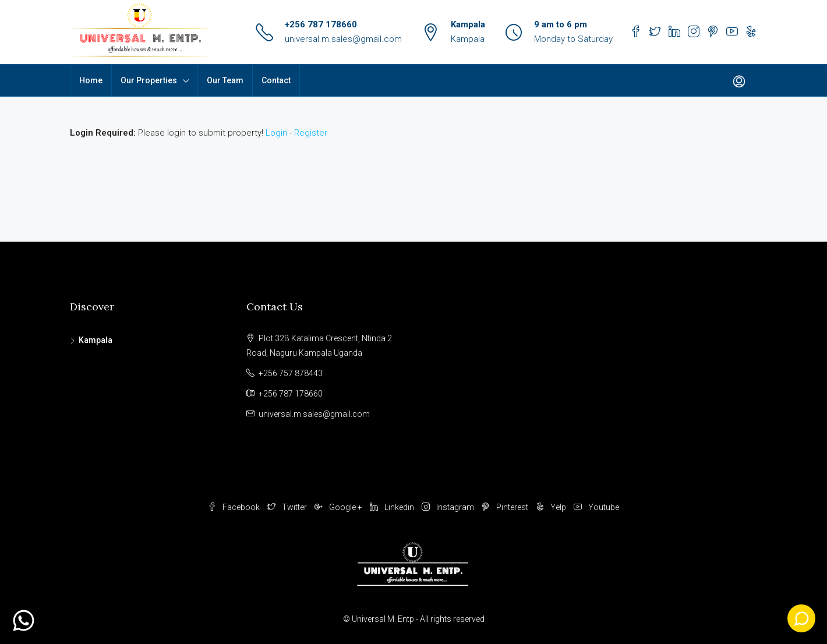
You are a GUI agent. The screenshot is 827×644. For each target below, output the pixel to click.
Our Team (225, 80)
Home (91, 80)
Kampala (96, 340)
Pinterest (506, 507)
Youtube (596, 507)
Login (276, 133)
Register (311, 133)
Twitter (288, 507)
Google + (339, 507)
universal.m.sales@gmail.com (343, 39)
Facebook (235, 507)
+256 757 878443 (291, 373)
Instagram (449, 507)
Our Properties (149, 80)
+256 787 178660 (321, 24)
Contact (276, 80)
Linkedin (393, 507)
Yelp (552, 507)
